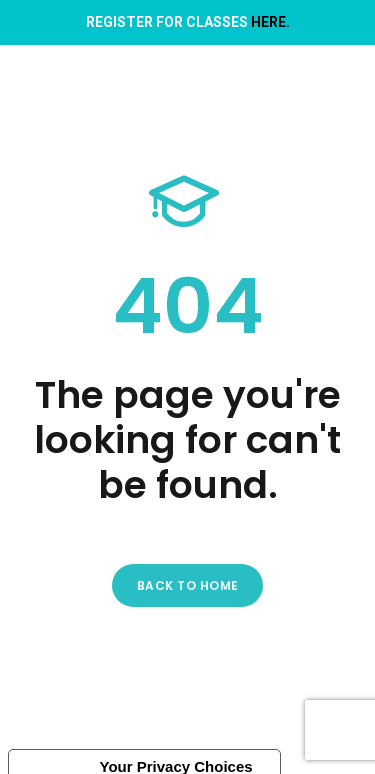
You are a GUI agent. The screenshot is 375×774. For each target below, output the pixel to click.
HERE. (270, 22)
